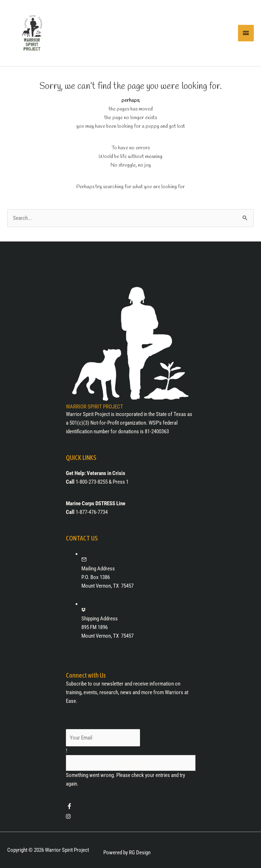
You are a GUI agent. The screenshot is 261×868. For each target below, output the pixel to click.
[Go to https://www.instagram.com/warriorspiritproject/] (131, 817)
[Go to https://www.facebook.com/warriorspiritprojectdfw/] (131, 807)
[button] (131, 763)
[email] (103, 738)
